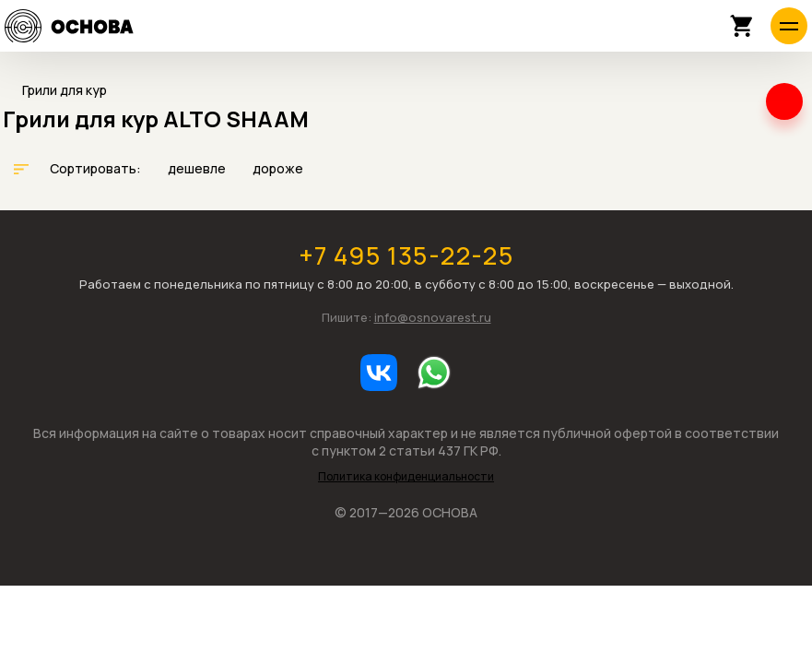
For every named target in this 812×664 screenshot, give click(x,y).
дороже (278, 168)
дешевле (198, 168)
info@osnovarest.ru (433, 317)
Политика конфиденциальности (406, 477)
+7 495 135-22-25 (406, 255)
